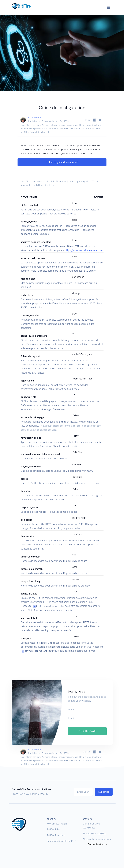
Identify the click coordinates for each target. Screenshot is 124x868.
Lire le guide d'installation (62, 162)
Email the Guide (87, 731)
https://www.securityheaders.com (84, 250)
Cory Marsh (35, 118)
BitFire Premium (56, 835)
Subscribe (104, 792)
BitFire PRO (54, 829)
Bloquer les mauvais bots (97, 839)
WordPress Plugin (57, 824)
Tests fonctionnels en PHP (62, 841)
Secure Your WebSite (94, 833)
